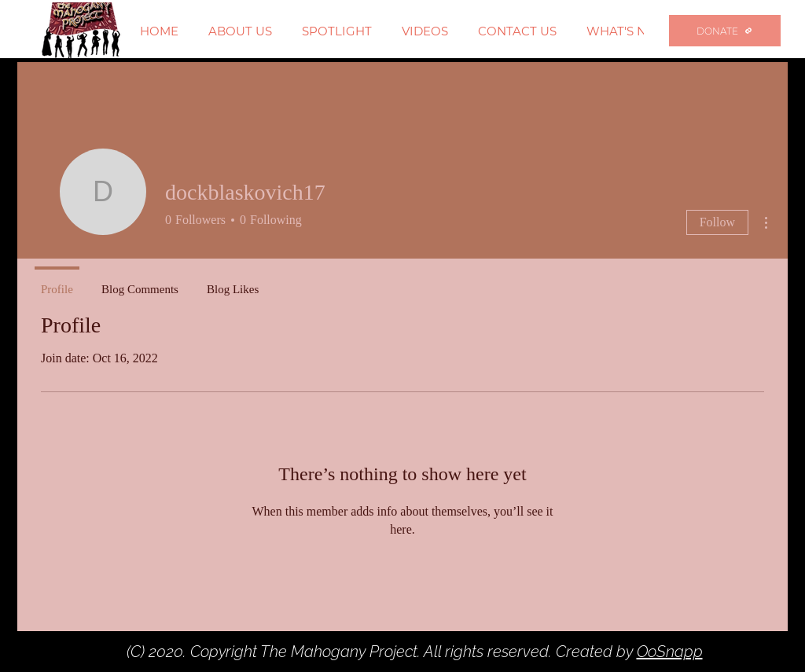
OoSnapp (670, 652)
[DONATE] (725, 31)
